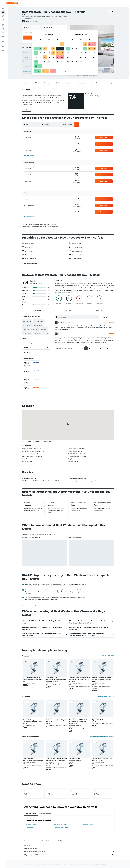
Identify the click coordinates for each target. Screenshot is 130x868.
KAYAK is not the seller (69, 848)
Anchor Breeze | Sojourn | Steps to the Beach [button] (56, 721)
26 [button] (49, 62)
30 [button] (36, 66)
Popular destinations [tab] (45, 814)
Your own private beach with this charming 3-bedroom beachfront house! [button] (102, 679)
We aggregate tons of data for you (69, 852)
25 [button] (45, 62)
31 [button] (40, 66)
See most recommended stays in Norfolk (102, 737)
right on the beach (39, 321)
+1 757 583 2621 (27, 19)
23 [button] (36, 62)
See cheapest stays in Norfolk (105, 696)
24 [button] (40, 62)
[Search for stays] (3, 12)
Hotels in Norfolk (31, 827)
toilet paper (44, 329)
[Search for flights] (3, 8)
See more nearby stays (107, 656)
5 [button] (49, 49)
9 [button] (36, 53)
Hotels (31, 864)
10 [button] (40, 53)
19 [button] (49, 57)
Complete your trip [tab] (31, 814)
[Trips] (3, 42)
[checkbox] (31, 364)
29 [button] (62, 62)
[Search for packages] (3, 20)
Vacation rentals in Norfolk (62, 827)
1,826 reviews (34, 21)
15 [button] (62, 53)
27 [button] (53, 62)
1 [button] (62, 44)
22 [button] (62, 57)
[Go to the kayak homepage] (12, 3)
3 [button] (40, 49)
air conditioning (27, 333)
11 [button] (45, 53)
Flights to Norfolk (31, 825)
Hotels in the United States (55, 864)
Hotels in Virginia (67, 864)
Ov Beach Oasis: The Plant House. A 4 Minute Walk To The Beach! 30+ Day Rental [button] (80, 679)
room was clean (27, 321)
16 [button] (36, 57)
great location (35, 329)
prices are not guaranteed (58, 843)
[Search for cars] (3, 16)
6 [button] (53, 49)
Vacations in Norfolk (88, 825)
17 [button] (40, 57)
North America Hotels (40, 864)
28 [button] (58, 62)
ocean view (26, 329)
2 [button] (36, 49)
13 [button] (53, 53)
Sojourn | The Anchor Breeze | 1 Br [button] (102, 720)
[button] (3, 3)
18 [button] (45, 57)
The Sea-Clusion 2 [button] (74, 758)
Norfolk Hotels (77, 864)
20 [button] (53, 57)
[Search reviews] (78, 317)
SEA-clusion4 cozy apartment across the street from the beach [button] (32, 679)
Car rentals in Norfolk (60, 825)
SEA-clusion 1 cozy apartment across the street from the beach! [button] (33, 721)
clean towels (37, 333)
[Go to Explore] (3, 29)
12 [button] (49, 53)
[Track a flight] (3, 33)
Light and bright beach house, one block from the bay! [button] (102, 759)
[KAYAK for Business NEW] (3, 36)
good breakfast (38, 325)
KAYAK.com (25, 864)
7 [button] (58, 49)
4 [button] (45, 49)
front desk (45, 333)
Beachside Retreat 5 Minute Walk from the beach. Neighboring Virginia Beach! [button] (79, 722)
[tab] (37, 310)
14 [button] (58, 53)
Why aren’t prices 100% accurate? (69, 855)
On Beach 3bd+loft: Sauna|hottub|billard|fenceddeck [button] (56, 679)
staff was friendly (27, 325)
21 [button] (58, 57)
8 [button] (62, 49)
